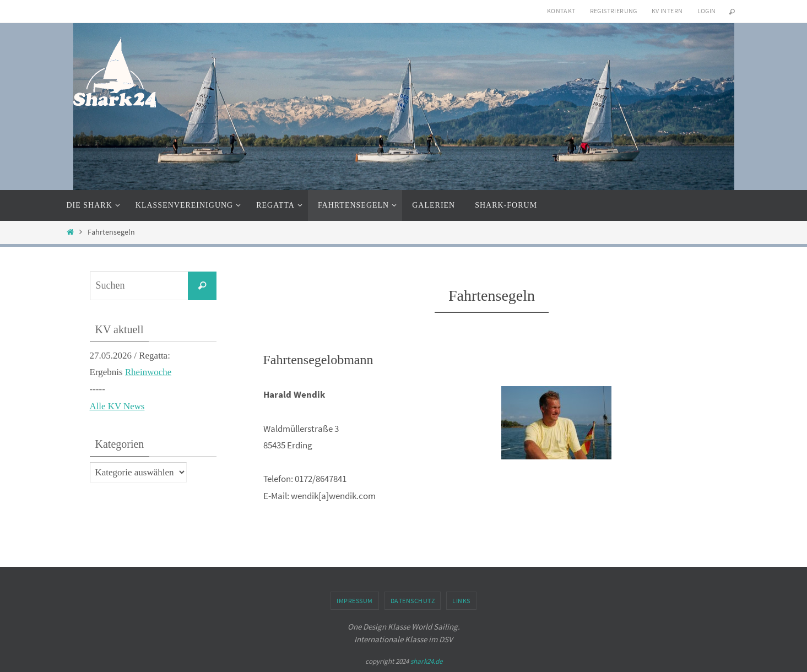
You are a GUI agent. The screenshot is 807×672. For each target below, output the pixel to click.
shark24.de (426, 661)
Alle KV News (118, 406)
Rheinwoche (148, 372)
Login (707, 11)
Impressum (355, 601)
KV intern (667, 11)
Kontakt (561, 11)
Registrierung (614, 11)
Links (461, 601)
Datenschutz (413, 601)
